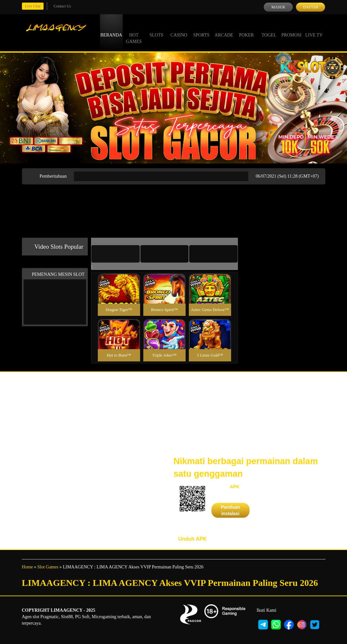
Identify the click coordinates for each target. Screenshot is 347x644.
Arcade (224, 29)
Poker (246, 29)
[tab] (116, 254)
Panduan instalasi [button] (230, 510)
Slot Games (48, 567)
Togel (269, 29)
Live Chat (33, 6)
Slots (156, 29)
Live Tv (314, 29)
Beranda (111, 29)
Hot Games (134, 32)
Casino (179, 29)
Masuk (278, 7)
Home (27, 567)
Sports (202, 29)
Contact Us (62, 6)
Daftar (311, 7)
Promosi (291, 29)
